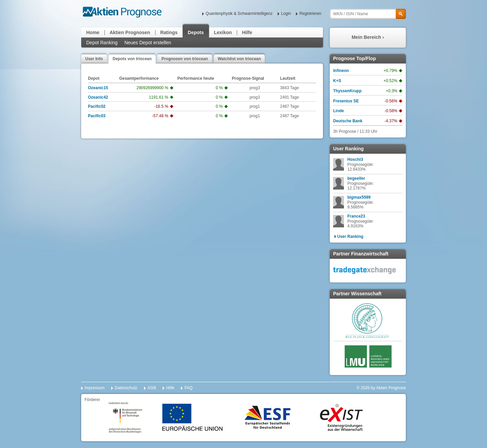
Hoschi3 (355, 159)
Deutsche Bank (348, 121)
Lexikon (223, 32)
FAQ (188, 388)
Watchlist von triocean (239, 59)
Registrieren (310, 14)
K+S (337, 81)
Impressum (95, 388)
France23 (356, 216)
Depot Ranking (102, 43)
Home (93, 32)
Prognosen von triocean (184, 59)
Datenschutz (126, 388)
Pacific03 (97, 116)
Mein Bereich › (368, 37)
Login (286, 14)
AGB (152, 388)
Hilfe (247, 32)
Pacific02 (97, 106)
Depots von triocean (132, 59)
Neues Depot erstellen (148, 43)
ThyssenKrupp (347, 91)
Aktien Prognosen (130, 32)
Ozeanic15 (98, 88)
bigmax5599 (359, 197)
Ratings (169, 32)
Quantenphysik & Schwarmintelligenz (239, 14)
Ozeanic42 (98, 97)
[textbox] (368, 14)
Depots (196, 32)
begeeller (356, 178)
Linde (339, 111)
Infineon (341, 71)
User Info (94, 59)
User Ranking (350, 237)
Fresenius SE (346, 101)
